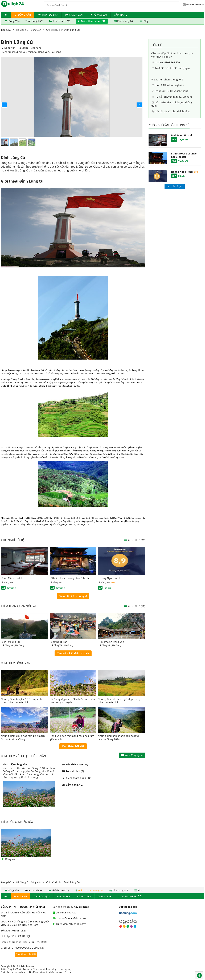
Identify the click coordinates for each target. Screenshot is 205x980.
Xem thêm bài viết (73, 746)
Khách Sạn (74, 15)
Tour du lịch (48, 15)
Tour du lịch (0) (35, 21)
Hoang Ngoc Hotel (109, 578)
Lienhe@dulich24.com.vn (69, 918)
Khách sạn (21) (60, 21)
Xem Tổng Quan (132, 755)
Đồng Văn (23, 15)
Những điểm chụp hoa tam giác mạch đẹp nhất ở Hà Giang (23, 737)
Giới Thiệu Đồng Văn (15, 764)
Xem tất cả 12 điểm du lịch (73, 653)
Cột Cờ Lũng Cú (11, 642)
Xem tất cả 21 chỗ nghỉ (73, 596)
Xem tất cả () (175, 186)
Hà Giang (21, 30)
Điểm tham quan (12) (92, 21)
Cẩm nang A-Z (124, 21)
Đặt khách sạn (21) (75, 764)
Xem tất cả (134, 540)
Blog (144, 21)
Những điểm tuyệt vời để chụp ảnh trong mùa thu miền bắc (21, 701)
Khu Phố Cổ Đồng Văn (111, 642)
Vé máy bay (98, 15)
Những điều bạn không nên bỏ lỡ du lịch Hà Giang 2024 (119, 737)
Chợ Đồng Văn (59, 642)
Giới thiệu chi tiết (26, 954)
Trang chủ (6, 30)
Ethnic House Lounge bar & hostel (71, 578)
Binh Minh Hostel (12, 578)
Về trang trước (130, 896)
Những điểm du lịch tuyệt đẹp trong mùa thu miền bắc (119, 701)
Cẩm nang (121, 15)
